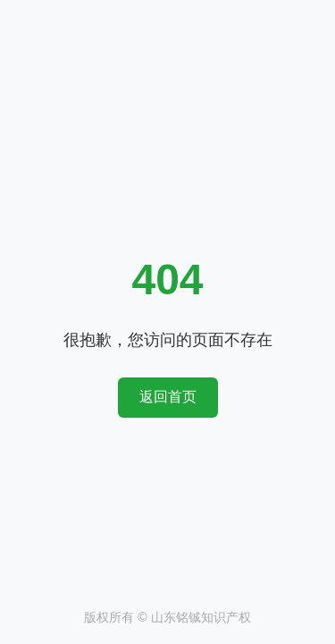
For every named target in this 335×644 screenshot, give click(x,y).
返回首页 (168, 397)
